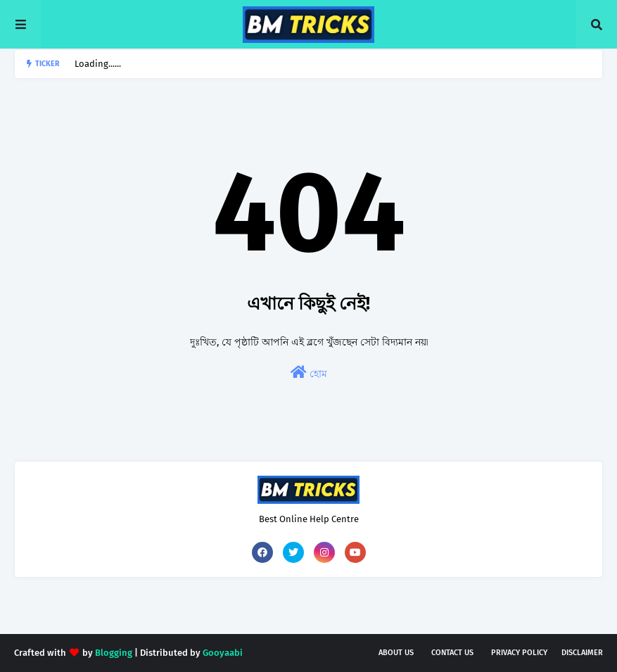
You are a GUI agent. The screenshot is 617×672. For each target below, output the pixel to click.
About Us (396, 653)
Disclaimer (582, 653)
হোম (309, 373)
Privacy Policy (519, 653)
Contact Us (452, 653)
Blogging (114, 653)
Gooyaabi (223, 653)
